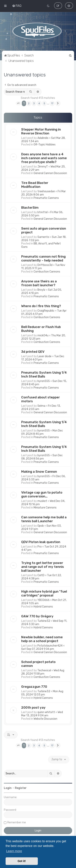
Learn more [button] (14, 851)
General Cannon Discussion (50, 173)
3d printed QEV (33, 352)
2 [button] (29, 103)
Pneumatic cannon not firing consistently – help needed (43, 258)
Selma (41, 406)
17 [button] (52, 103)
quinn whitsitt (46, 712)
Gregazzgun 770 (34, 687)
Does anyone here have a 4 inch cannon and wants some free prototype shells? (44, 158)
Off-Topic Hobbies (45, 145)
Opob (41, 526)
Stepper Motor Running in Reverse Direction (41, 131)
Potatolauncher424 (50, 646)
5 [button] (44, 103)
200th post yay (33, 707)
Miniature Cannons (45, 508)
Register (21, 788)
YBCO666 (43, 600)
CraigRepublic (46, 311)
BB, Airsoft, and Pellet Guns (41, 245)
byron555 (44, 381)
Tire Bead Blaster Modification (35, 185)
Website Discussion (45, 719)
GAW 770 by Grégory (37, 616)
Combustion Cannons (47, 272)
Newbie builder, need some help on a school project (42, 639)
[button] (18, 103)
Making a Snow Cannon (39, 472)
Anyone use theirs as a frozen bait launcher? (39, 283)
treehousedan (46, 191)
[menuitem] (17, 6)
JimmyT (43, 167)
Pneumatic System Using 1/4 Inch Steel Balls (44, 374)
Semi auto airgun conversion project (44, 230)
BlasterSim (30, 208)
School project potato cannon (38, 664)
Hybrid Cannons (43, 607)
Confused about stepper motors (41, 399)
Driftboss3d (45, 265)
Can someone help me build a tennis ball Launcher (44, 519)
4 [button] (39, 103)
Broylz (41, 290)
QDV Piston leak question (41, 542)
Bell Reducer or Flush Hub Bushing (41, 329)
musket (42, 501)
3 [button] (34, 103)
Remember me (17, 822)
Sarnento (43, 237)
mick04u (43, 335)
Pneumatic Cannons (46, 198)
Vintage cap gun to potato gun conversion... (42, 494)
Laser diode (44, 356)
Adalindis (43, 138)
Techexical (44, 670)
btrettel (43, 212)
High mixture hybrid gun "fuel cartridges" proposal (44, 593)
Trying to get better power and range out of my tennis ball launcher (43, 567)
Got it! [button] (22, 861)
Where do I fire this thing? (41, 306)
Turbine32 (44, 621)
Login (8, 788)
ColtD (41, 575)
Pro (40, 547)
